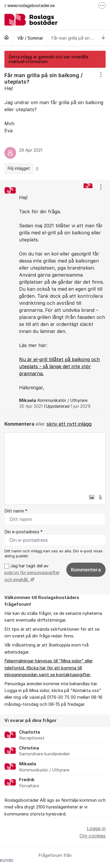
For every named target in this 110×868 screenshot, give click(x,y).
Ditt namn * (16, 511)
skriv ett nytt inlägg (69, 424)
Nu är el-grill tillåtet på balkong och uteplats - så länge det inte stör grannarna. (59, 366)
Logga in (96, 828)
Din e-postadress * (23, 532)
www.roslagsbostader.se (29, 5)
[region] (55, 124)
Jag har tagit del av (32, 573)
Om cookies (93, 836)
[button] (92, 497)
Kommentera (86, 570)
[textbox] (55, 462)
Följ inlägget (19, 168)
